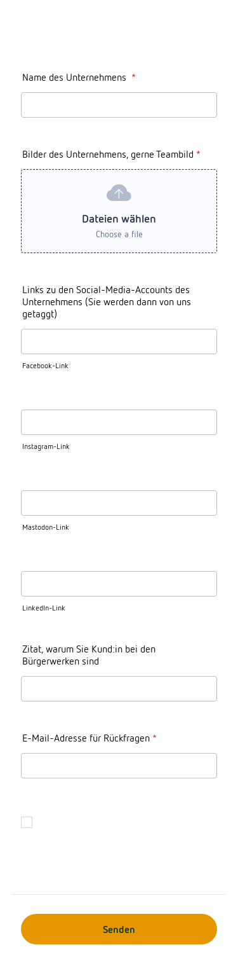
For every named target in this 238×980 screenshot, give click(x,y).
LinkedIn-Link (44, 608)
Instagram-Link (46, 446)
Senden (119, 929)
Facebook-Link (45, 366)
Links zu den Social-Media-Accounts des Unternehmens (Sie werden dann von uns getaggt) (107, 302)
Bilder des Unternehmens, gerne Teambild (111, 154)
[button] (119, 211)
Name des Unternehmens (79, 77)
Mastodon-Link (46, 527)
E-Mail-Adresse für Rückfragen (89, 738)
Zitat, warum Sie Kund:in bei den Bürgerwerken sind (89, 655)
